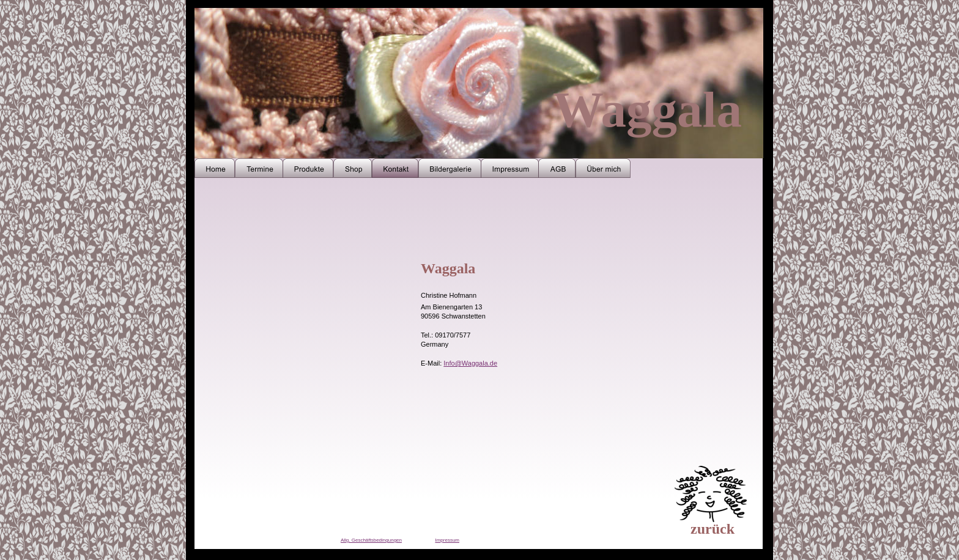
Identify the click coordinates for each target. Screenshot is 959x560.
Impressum (447, 540)
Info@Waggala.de (470, 363)
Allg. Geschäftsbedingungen (371, 540)
